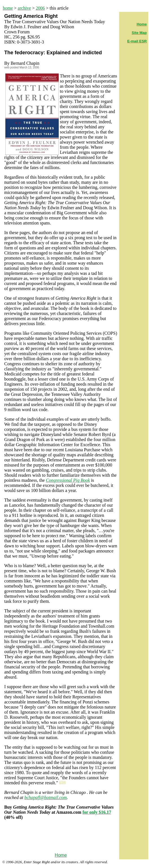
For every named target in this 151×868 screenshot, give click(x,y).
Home (61, 855)
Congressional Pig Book (68, 480)
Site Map (139, 33)
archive (24, 8)
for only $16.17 (97, 812)
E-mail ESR (137, 41)
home (8, 8)
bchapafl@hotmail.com (45, 797)
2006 (40, 8)
